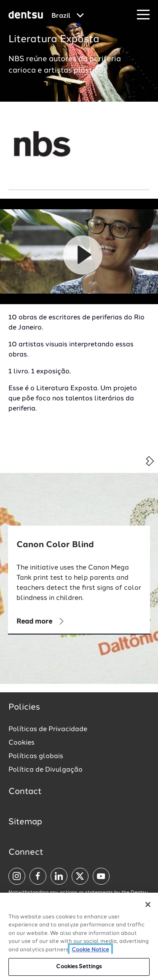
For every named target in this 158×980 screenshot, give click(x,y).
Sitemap (25, 822)
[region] (79, 936)
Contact (25, 792)
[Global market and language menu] (68, 16)
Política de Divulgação (46, 770)
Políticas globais (36, 756)
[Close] (148, 904)
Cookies (21, 743)
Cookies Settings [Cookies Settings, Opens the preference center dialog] (79, 967)
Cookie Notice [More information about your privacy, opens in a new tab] (90, 950)
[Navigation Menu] (143, 15)
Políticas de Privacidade (48, 729)
